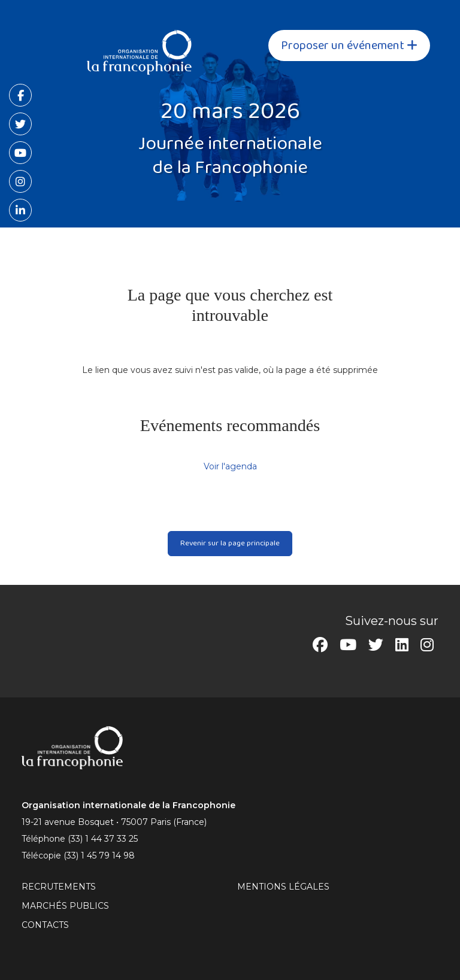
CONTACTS (45, 925)
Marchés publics (65, 906)
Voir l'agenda (230, 466)
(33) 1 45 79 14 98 (99, 855)
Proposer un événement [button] (349, 45)
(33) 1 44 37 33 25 (103, 839)
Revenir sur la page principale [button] (230, 543)
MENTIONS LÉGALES (283, 887)
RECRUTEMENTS (59, 887)
